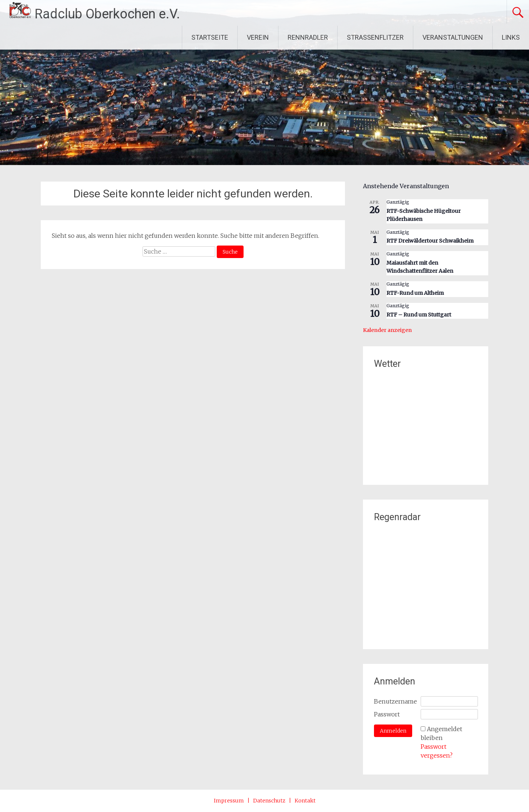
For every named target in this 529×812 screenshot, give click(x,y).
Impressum (229, 801)
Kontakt (305, 801)
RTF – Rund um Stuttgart (419, 315)
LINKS (511, 37)
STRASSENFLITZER (375, 37)
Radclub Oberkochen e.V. (107, 14)
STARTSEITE (210, 37)
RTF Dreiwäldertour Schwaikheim (430, 241)
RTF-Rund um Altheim (415, 293)
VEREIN (258, 37)
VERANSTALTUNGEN (453, 37)
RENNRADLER (308, 37)
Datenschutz (269, 801)
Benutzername (395, 701)
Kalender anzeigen (387, 330)
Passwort (387, 714)
